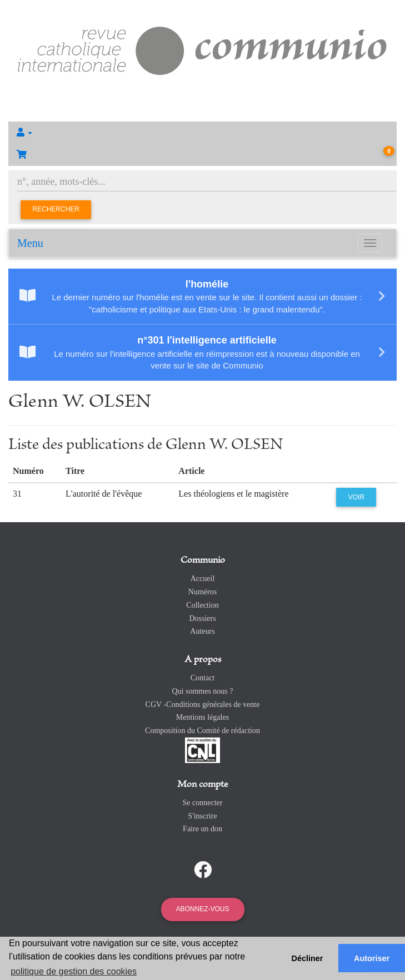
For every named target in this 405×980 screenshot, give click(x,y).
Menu (30, 243)
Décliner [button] (307, 958)
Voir (356, 497)
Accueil (203, 579)
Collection (202, 605)
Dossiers (202, 618)
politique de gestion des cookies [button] (74, 971)
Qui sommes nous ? (202, 691)
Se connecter (203, 803)
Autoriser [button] (372, 958)
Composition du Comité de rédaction (202, 731)
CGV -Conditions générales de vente (203, 704)
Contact (203, 678)
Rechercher (56, 209)
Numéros (202, 592)
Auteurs (202, 631)
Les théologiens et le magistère (233, 494)
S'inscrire (202, 816)
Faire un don (202, 829)
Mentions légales (202, 717)
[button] (202, 133)
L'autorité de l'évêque (104, 494)
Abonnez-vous (202, 909)
